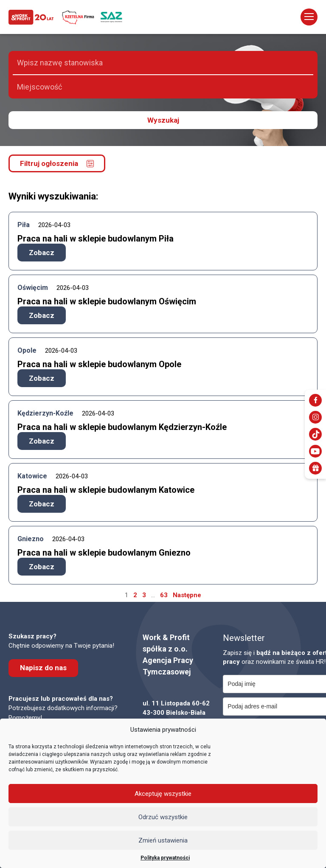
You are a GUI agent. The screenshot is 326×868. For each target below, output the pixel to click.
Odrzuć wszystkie (163, 817)
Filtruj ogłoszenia (57, 163)
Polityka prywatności (165, 858)
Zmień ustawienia (163, 840)
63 (164, 595)
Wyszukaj (163, 120)
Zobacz (42, 253)
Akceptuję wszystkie (163, 794)
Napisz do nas (43, 668)
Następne (187, 595)
